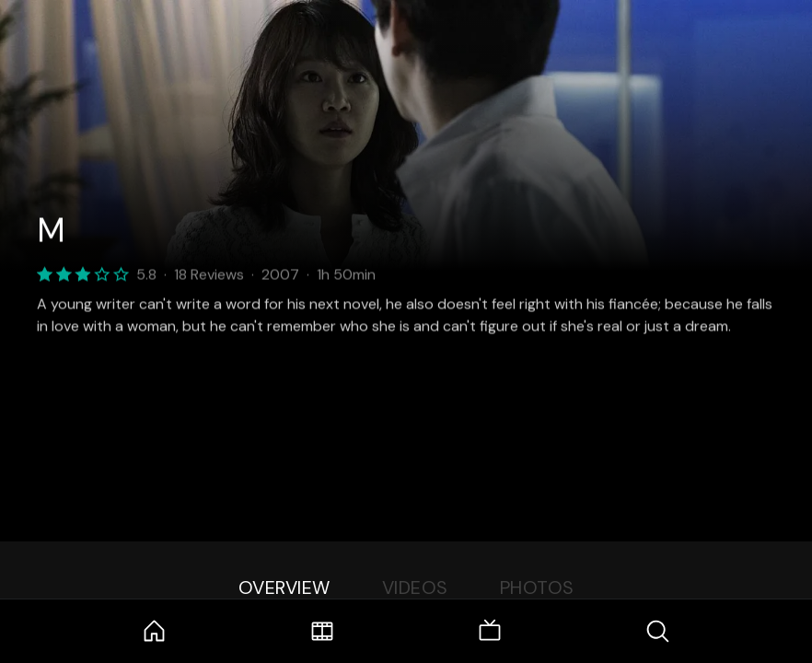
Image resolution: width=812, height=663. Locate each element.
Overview (284, 587)
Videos (415, 587)
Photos (537, 587)
